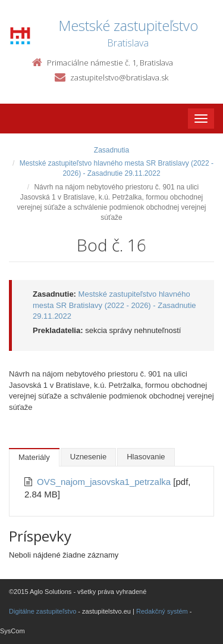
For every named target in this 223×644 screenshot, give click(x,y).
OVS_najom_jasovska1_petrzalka (105, 482)
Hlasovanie (146, 457)
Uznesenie (88, 457)
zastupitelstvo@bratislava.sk (119, 77)
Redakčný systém (162, 611)
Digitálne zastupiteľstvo (43, 611)
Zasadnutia (111, 150)
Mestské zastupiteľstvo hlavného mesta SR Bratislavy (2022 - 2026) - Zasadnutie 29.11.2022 (114, 305)
